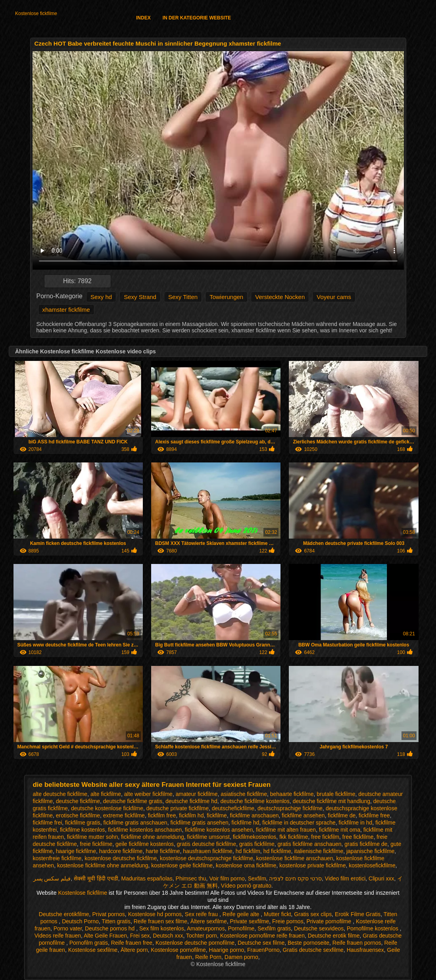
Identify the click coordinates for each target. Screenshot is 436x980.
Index (143, 18)
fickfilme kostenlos (83, 830)
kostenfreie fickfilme (57, 858)
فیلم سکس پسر (52, 878)
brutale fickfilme (336, 794)
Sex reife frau (202, 914)
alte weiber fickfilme (148, 794)
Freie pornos (288, 921)
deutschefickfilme (233, 808)
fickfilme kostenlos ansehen (219, 830)
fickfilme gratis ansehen (199, 823)
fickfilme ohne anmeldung (153, 837)
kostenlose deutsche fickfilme (121, 858)
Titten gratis (116, 921)
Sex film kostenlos (162, 928)
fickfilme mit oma (340, 830)
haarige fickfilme (76, 851)
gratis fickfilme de (366, 844)
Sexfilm (257, 878)
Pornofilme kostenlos (373, 928)
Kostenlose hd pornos (155, 914)
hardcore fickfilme (121, 851)
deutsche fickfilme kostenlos (255, 801)
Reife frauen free (132, 943)
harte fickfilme (163, 851)
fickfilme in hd (356, 823)
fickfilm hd (191, 815)
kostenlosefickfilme (372, 865)
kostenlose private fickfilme (312, 865)
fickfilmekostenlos (255, 837)
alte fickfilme (106, 794)
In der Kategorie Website (197, 18)
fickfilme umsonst (208, 837)
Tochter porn (202, 936)
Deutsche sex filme (261, 943)
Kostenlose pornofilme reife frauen (262, 936)
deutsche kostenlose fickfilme (107, 808)
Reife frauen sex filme (160, 921)
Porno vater (68, 928)
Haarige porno (227, 950)
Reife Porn (208, 957)
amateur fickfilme (197, 794)
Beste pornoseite (308, 943)
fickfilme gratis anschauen (135, 823)
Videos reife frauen (58, 936)
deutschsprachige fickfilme (290, 808)
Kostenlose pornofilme (178, 950)
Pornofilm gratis (89, 943)
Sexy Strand (140, 297)
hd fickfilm (248, 851)
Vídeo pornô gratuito (246, 886)
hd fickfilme (277, 851)
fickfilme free (374, 815)
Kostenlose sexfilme (93, 950)
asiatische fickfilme (244, 794)
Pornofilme (241, 928)
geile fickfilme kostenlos (145, 844)
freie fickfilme (96, 844)
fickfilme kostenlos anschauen (145, 830)
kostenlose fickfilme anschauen (295, 858)
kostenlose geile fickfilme (182, 865)
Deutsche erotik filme (334, 936)
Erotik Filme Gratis (358, 914)
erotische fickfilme (78, 815)
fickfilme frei (47, 823)
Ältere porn (134, 950)
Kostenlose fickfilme (36, 13)
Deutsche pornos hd (110, 928)
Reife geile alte (242, 914)
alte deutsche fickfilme (60, 794)
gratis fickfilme (257, 844)
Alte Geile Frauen (105, 936)
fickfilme (217, 815)
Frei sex (140, 936)
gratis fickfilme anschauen (309, 844)
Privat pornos (108, 914)
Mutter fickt (277, 914)
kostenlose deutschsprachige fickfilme (206, 858)
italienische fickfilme (319, 851)
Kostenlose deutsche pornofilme (195, 943)
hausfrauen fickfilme (208, 851)
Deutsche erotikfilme (64, 914)
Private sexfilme (249, 921)
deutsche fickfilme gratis (133, 801)
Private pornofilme (329, 921)
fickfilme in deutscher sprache (299, 823)
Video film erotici (345, 878)
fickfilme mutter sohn (92, 837)
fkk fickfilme (294, 837)
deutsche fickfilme (78, 801)
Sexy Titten (183, 297)
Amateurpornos (206, 928)
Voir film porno (227, 878)
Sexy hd (101, 297)
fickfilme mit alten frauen (286, 830)
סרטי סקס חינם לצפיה (295, 878)
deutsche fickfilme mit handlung (331, 801)
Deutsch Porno (80, 921)
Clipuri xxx (381, 878)
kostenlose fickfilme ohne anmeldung (103, 865)
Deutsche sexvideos (319, 928)
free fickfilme (358, 837)
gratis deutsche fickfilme (206, 844)
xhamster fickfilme (66, 310)
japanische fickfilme (370, 851)
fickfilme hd (246, 823)
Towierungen (226, 297)
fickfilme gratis (83, 823)
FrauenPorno (263, 950)
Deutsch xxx (168, 936)
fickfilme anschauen (254, 815)
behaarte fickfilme (292, 794)
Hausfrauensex (365, 950)
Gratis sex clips (313, 914)
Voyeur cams (334, 297)
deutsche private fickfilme (178, 808)
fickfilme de (342, 815)
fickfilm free (162, 815)
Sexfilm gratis (274, 928)
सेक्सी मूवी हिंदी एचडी (96, 878)
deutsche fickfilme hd (191, 801)
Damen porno (241, 957)
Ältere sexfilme (209, 921)
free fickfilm (325, 837)
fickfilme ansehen (303, 815)
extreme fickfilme (124, 815)
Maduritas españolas (147, 878)
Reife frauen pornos (357, 943)
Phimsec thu (191, 878)
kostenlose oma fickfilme (246, 865)
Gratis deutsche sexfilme (313, 950)
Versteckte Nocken (280, 297)
